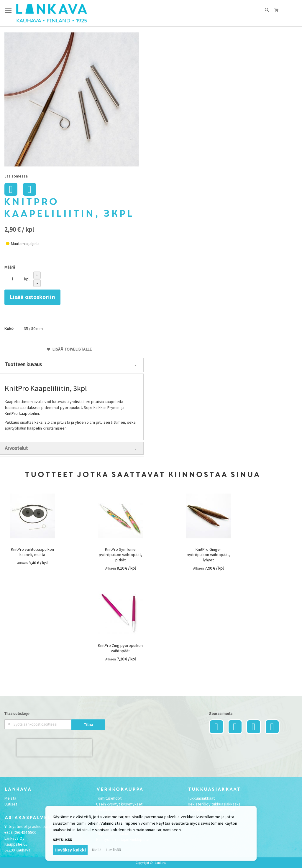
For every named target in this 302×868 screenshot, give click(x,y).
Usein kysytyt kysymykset (119, 804)
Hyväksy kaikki (70, 850)
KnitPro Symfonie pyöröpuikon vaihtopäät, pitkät (120, 555)
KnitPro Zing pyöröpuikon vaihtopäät (120, 648)
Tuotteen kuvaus (23, 364)
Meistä (10, 798)
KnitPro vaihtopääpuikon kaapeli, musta (32, 552)
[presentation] (54, 748)
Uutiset (11, 804)
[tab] (72, 365)
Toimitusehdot (109, 798)
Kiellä (97, 850)
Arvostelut (16, 448)
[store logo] (52, 13)
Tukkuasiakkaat (201, 798)
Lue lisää (113, 850)
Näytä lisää (62, 840)
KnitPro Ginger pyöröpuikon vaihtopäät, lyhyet (208, 555)
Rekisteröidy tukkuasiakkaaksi (215, 804)
